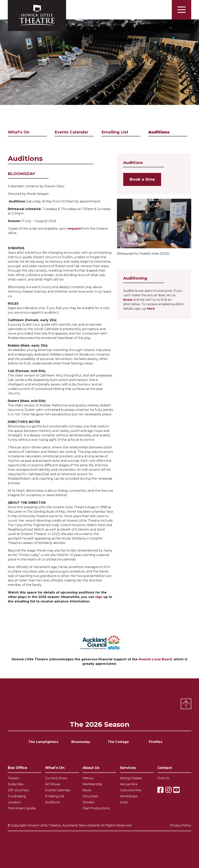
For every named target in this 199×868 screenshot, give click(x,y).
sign (99, 597)
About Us (91, 768)
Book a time (142, 179)
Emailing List (115, 132)
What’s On (19, 132)
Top (186, 704)
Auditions (159, 132)
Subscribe (16, 784)
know (128, 300)
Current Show (56, 778)
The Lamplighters (43, 742)
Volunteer (91, 796)
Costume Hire (131, 790)
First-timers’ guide (22, 808)
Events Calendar (71, 132)
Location (14, 802)
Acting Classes (131, 778)
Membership (92, 784)
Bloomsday (81, 742)
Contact (165, 768)
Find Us (163, 778)
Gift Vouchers (18, 790)
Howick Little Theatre (37, 16)
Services (128, 768)
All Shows (53, 784)
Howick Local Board (155, 659)
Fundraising (17, 796)
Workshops (129, 796)
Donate (88, 802)
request (74, 229)
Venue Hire (129, 784)
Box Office (17, 768)
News (87, 790)
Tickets (13, 778)
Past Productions (96, 808)
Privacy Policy (181, 825)
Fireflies (156, 742)
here (151, 309)
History (88, 778)
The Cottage (118, 742)
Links (124, 802)
